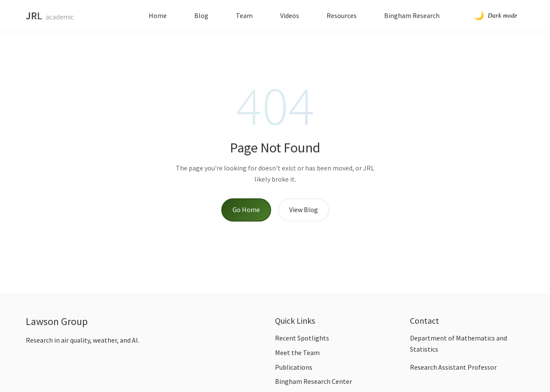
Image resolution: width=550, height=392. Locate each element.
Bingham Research (412, 15)
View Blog (304, 210)
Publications (294, 367)
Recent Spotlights (302, 338)
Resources (342, 15)
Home (158, 15)
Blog (201, 15)
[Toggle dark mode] (496, 16)
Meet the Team (297, 352)
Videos (290, 15)
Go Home (246, 210)
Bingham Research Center (313, 381)
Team (244, 15)
